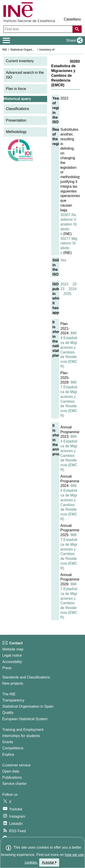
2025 (68, 294)
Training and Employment (23, 730)
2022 (64, 284)
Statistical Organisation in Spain (31, 50)
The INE (9, 694)
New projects (13, 683)
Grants (8, 742)
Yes (63, 260)
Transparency (13, 700)
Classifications (17, 109)
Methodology (16, 132)
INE (5, 50)
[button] (74, 41)
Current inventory (20, 61)
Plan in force (16, 89)
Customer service (16, 765)
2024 (73, 289)
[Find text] (39, 29)
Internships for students (21, 736)
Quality (8, 713)
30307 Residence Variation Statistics (68, 224)
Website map (13, 649)
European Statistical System (25, 719)
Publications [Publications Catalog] (12, 777)
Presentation (16, 120)
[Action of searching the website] (77, 29)
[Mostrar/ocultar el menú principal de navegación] (6, 41)
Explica (8, 754)
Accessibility (12, 662)
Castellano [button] (72, 19)
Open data (11, 771)
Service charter (15, 784)
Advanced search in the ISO (25, 75)
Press (7, 668)
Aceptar (49, 862)
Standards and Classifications (26, 677)
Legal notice (12, 655)
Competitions (13, 748)
